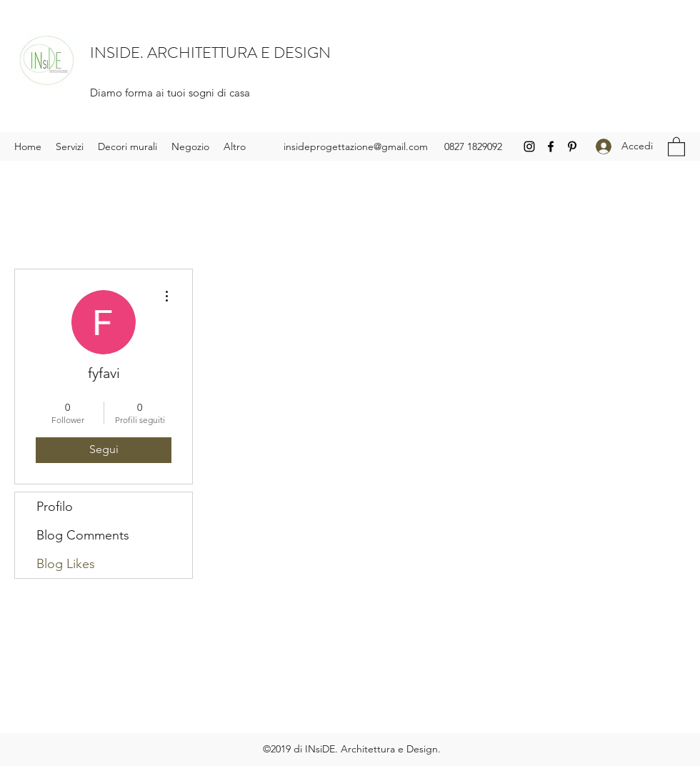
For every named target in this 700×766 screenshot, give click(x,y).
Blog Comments (83, 535)
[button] (676, 146)
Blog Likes (66, 564)
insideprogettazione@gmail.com (356, 146)
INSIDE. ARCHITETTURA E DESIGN (210, 53)
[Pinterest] (572, 146)
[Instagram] (529, 146)
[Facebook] (551, 146)
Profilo (55, 507)
